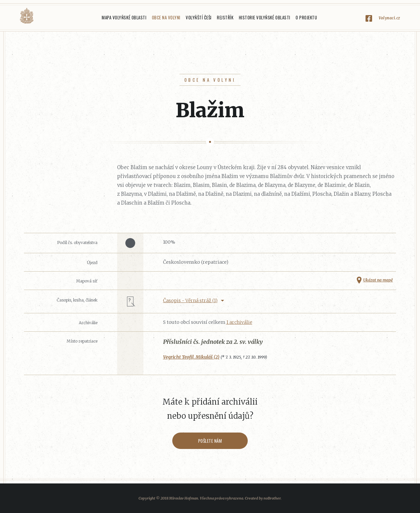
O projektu (306, 17)
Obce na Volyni (166, 17)
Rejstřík (225, 17)
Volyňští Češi (199, 17)
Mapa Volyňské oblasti (124, 17)
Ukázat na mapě (378, 280)
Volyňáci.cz (27, 16)
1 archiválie (239, 322)
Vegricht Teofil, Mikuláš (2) (191, 357)
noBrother (272, 498)
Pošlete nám (210, 441)
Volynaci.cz (389, 18)
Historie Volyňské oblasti (265, 17)
